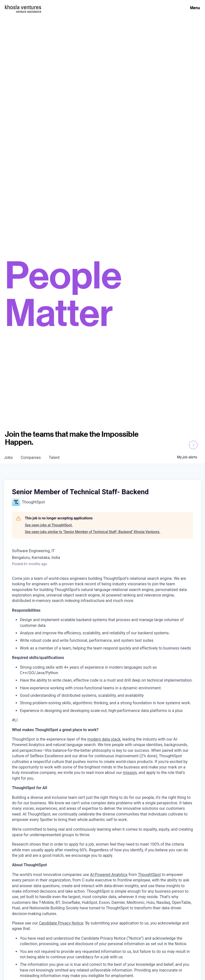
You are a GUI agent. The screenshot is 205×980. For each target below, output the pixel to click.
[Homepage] (23, 7)
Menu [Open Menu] (195, 8)
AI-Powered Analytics (109, 875)
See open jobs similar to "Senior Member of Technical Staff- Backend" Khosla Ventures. (93, 532)
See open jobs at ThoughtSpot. (49, 525)
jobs (8, 458)
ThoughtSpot (149, 875)
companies (31, 458)
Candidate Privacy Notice (61, 923)
